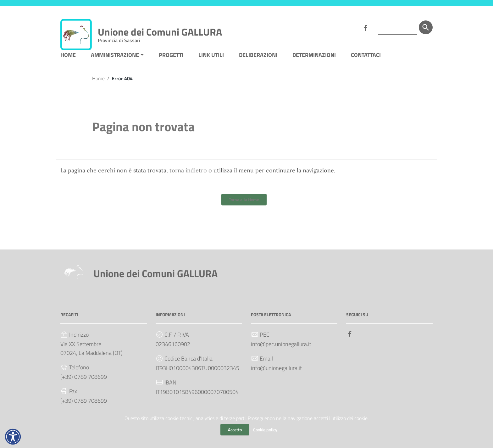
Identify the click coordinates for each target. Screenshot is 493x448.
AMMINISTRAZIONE (115, 61)
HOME (68, 61)
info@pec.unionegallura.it (281, 350)
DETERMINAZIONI (314, 61)
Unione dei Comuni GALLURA (160, 33)
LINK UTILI (211, 61)
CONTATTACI (366, 61)
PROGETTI (171, 61)
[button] (13, 437)
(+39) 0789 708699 (84, 383)
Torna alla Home (244, 206)
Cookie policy (265, 430)
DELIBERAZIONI (258, 61)
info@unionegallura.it (276, 374)
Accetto (235, 430)
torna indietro (188, 177)
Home (98, 84)
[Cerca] (426, 27)
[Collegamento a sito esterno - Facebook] (365, 27)
